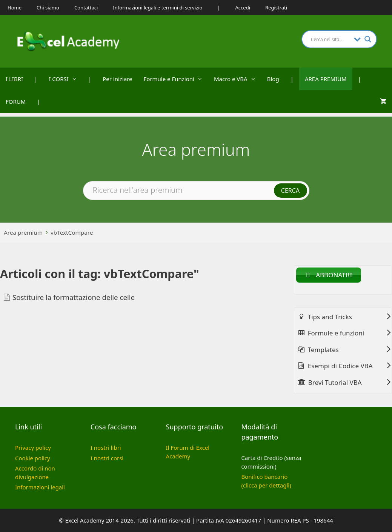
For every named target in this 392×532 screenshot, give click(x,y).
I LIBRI (14, 79)
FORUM (16, 101)
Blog (273, 79)
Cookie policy (33, 458)
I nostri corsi (107, 458)
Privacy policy (33, 447)
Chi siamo (48, 8)
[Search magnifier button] (368, 39)
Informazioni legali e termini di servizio (158, 8)
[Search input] (331, 39)
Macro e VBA (238, 79)
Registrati (276, 8)
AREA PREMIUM (326, 79)
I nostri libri (106, 447)
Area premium (23, 232)
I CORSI (66, 79)
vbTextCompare (72, 232)
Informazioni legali (40, 487)
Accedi (243, 8)
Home (15, 8)
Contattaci (86, 8)
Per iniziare (117, 79)
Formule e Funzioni (176, 79)
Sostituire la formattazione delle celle (74, 297)
